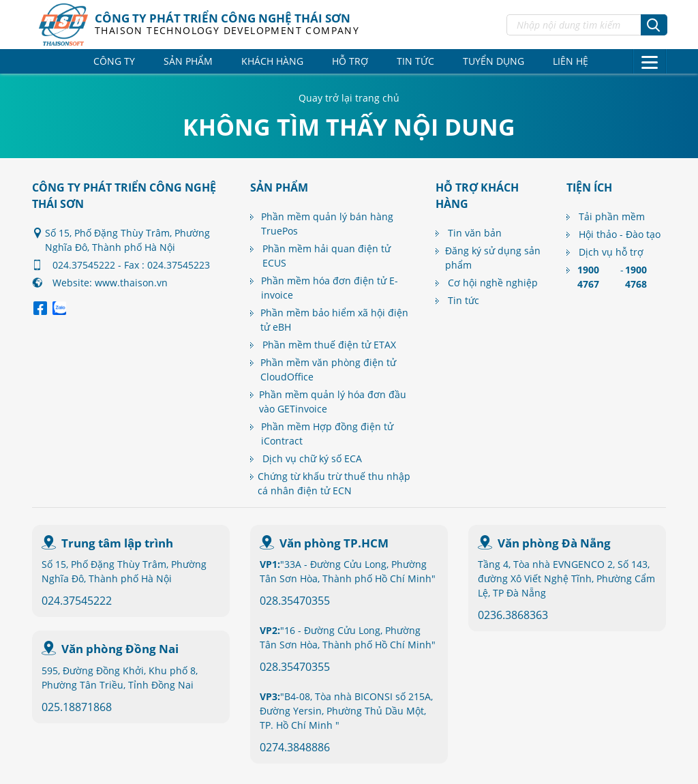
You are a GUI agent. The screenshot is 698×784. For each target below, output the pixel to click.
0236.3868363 (513, 615)
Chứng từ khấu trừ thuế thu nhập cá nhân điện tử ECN (334, 483)
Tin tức (415, 61)
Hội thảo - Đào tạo (620, 234)
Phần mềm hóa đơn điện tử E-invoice (330, 288)
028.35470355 (295, 601)
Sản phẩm (188, 61)
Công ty (114, 61)
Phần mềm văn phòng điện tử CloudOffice (328, 370)
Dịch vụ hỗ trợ (611, 252)
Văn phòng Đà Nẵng (554, 543)
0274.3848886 (295, 747)
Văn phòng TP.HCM (334, 543)
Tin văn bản (475, 233)
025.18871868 (77, 707)
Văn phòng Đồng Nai (120, 649)
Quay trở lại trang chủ (349, 98)
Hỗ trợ (350, 61)
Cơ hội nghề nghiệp (493, 283)
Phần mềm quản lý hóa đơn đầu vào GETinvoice (333, 402)
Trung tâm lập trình (117, 543)
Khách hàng (272, 61)
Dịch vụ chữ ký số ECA (312, 458)
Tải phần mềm (612, 216)
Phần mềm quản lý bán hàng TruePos (327, 224)
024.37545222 (77, 601)
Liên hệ (571, 61)
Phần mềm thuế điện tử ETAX (329, 345)
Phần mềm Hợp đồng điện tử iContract (327, 434)
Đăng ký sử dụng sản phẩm (493, 258)
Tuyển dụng (494, 61)
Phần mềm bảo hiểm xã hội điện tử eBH (334, 320)
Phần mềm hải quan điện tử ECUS (327, 256)
